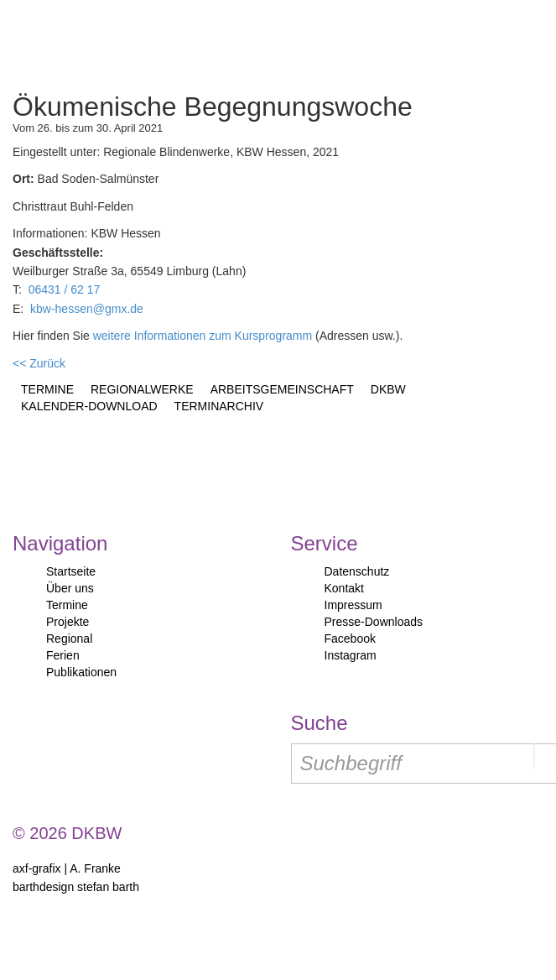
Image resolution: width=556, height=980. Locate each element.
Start (86, 42)
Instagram (351, 655)
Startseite (71, 571)
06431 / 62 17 (65, 289)
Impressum (353, 605)
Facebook (350, 639)
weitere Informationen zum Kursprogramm (203, 336)
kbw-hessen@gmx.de (87, 309)
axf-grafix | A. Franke (67, 868)
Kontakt (344, 588)
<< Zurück (39, 363)
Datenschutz (357, 571)
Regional (69, 639)
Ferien (63, 655)
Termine (67, 605)
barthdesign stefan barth (76, 887)
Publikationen (81, 672)
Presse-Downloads (374, 622)
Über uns (70, 588)
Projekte (68, 622)
